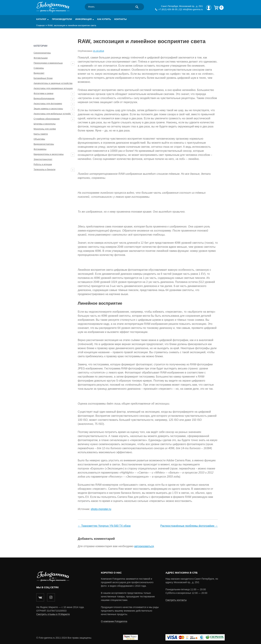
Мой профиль (209, 8)
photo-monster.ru (101, 509)
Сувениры (39, 68)
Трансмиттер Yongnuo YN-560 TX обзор (106, 526)
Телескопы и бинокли (44, 169)
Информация (83, 19)
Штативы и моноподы (45, 124)
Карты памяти (41, 134)
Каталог (41, 19)
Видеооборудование (44, 98)
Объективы (39, 139)
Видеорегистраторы (44, 144)
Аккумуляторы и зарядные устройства (53, 83)
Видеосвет (39, 73)
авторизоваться (144, 546)
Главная (40, 25)
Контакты (120, 19)
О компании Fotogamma (114, 621)
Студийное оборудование (47, 119)
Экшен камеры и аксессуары (48, 109)
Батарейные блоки (43, 78)
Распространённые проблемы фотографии (187, 526)
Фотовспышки (41, 58)
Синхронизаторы (42, 53)
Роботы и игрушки (43, 164)
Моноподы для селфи (45, 129)
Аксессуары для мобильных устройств (53, 114)
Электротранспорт (43, 159)
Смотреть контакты (176, 600)
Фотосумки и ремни (43, 93)
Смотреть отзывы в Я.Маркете (53, 614)
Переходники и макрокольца (48, 63)
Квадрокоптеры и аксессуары (49, 154)
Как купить (104, 19)
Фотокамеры (40, 149)
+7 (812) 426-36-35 (168, 9)
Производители (62, 19)
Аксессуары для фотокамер (48, 104)
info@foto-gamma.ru (193, 9)
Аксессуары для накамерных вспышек (53, 88)
